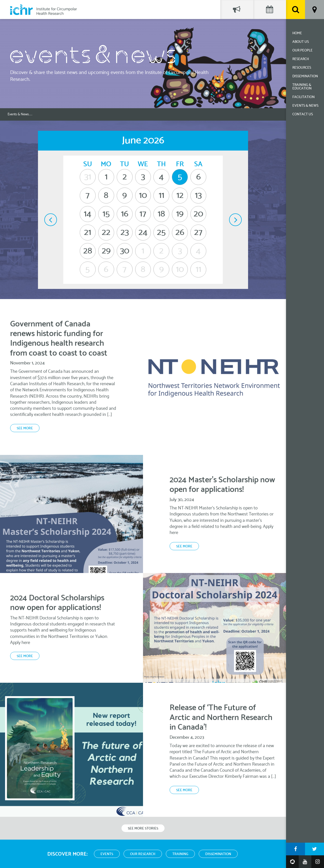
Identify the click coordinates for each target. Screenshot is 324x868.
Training (180, 854)
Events (107, 854)
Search (296, 10)
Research (301, 59)
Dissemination (305, 76)
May (51, 220)
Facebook (296, 849)
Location (315, 10)
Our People (302, 51)
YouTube (305, 862)
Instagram (318, 862)
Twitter (315, 849)
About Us (301, 42)
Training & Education (302, 87)
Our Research (143, 854)
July (235, 220)
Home (297, 33)
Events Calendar (270, 10)
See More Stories (143, 829)
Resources (302, 68)
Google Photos (292, 862)
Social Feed (237, 10)
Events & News (305, 106)
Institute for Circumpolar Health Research (44, 10)
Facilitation (303, 97)
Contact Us (303, 114)
